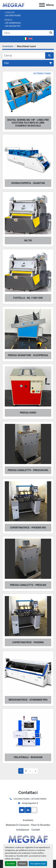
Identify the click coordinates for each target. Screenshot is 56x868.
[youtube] (22, 810)
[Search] (25, 33)
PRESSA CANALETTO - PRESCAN (28, 585)
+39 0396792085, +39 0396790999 (30, 799)
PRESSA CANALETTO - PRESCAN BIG (28, 470)
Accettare (11, 864)
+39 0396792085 (13, 15)
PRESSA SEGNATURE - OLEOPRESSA (28, 355)
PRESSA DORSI (28, 413)
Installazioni (23, 830)
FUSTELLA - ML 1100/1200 (28, 298)
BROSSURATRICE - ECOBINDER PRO (28, 700)
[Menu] (42, 5)
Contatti (36, 830)
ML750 (28, 240)
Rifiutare (22, 864)
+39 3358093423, (13, 23)
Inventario (28, 820)
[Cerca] (24, 55)
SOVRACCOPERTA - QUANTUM (28, 183)
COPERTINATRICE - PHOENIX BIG (28, 528)
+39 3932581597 (13, 26)
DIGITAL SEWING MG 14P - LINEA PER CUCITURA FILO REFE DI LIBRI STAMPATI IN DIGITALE (28, 123)
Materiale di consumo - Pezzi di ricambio (28, 825)
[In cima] (34, 810)
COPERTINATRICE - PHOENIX (28, 642)
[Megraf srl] (28, 839)
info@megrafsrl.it (30, 803)
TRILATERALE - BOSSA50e (28, 757)
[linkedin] (28, 810)
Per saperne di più (38, 864)
